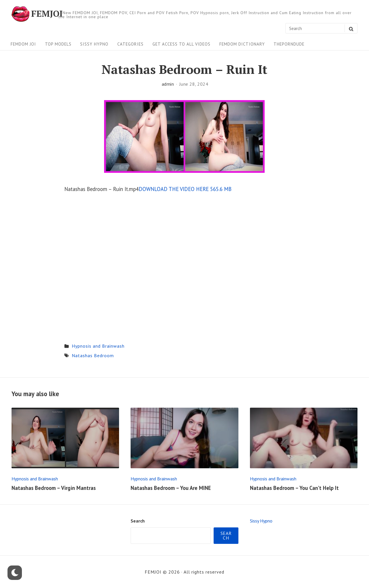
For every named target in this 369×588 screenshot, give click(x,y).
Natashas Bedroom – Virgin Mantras (54, 488)
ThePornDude (289, 44)
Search (138, 521)
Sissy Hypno (94, 44)
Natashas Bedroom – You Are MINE (171, 488)
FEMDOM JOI (23, 44)
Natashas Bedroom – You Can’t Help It (294, 488)
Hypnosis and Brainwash (98, 346)
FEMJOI (47, 14)
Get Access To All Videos (181, 44)
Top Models (58, 44)
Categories (130, 44)
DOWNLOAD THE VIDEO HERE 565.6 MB (185, 189)
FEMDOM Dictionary (242, 44)
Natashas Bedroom (93, 355)
